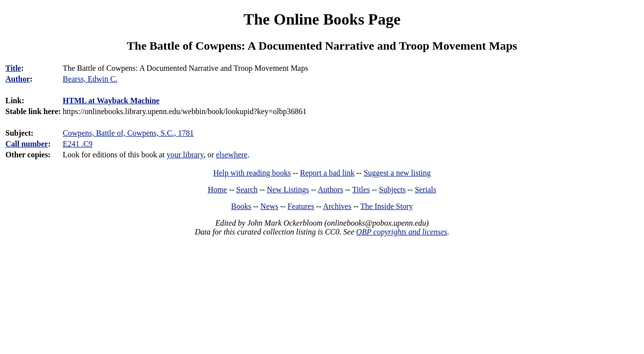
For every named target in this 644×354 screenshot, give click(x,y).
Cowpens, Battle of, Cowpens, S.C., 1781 (128, 133)
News (269, 206)
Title (13, 68)
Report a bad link (327, 173)
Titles (361, 190)
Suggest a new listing (397, 173)
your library (185, 155)
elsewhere (232, 155)
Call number (27, 144)
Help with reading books (252, 173)
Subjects (392, 190)
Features (301, 206)
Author (18, 79)
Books (241, 206)
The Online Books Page (322, 19)
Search (247, 190)
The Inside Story (387, 206)
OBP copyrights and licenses (402, 232)
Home (217, 190)
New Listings (288, 190)
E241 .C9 (78, 144)
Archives (337, 206)
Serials (426, 190)
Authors (331, 190)
